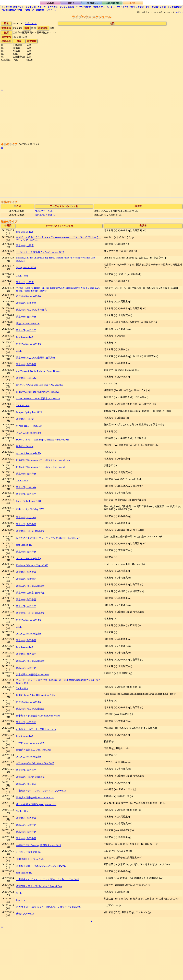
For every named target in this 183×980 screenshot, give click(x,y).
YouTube (16, 10)
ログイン (179, 12)
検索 (7, 7)
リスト (33, 7)
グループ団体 (156, 7)
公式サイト (31, 23)
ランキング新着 (67, 7)
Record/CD (91, 3)
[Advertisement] (91, 116)
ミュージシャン (127, 7)
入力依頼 (50, 7)
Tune (71, 3)
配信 (175, 7)
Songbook (112, 3)
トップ (44, 10)
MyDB (50, 3)
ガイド (18, 7)
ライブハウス (92, 7)
